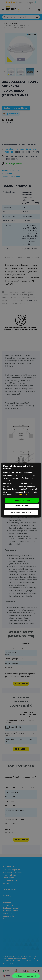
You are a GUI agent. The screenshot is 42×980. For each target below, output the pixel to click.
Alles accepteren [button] (22, 500)
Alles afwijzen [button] (22, 506)
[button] (21, 512)
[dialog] (21, 490)
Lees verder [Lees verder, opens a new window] (22, 495)
